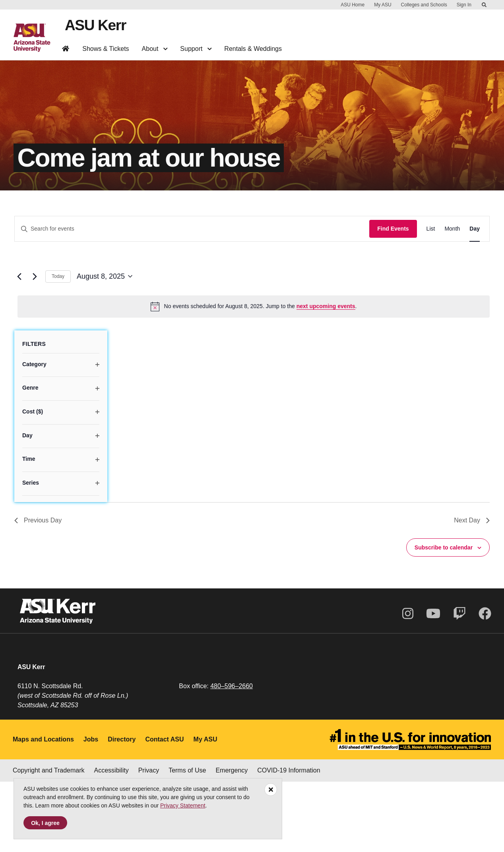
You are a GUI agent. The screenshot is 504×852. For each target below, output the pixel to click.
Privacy (149, 841)
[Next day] (35, 347)
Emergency (232, 841)
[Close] (271, 790)
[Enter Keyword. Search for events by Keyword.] (192, 299)
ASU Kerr (94, 25)
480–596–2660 (232, 756)
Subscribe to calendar (444, 617)
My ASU (383, 5)
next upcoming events (326, 377)
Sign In (464, 5)
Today (58, 347)
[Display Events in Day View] (475, 299)
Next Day (472, 590)
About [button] (155, 48)
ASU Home (353, 5)
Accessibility (111, 841)
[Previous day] (19, 347)
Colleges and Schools (424, 5)
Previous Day (38, 590)
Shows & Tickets (106, 48)
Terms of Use (187, 841)
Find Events (393, 299)
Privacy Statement (183, 805)
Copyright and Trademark (49, 841)
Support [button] (196, 48)
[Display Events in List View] (431, 299)
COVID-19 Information (289, 841)
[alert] (254, 377)
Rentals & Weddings (253, 48)
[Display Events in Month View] (452, 299)
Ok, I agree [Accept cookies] (45, 823)
